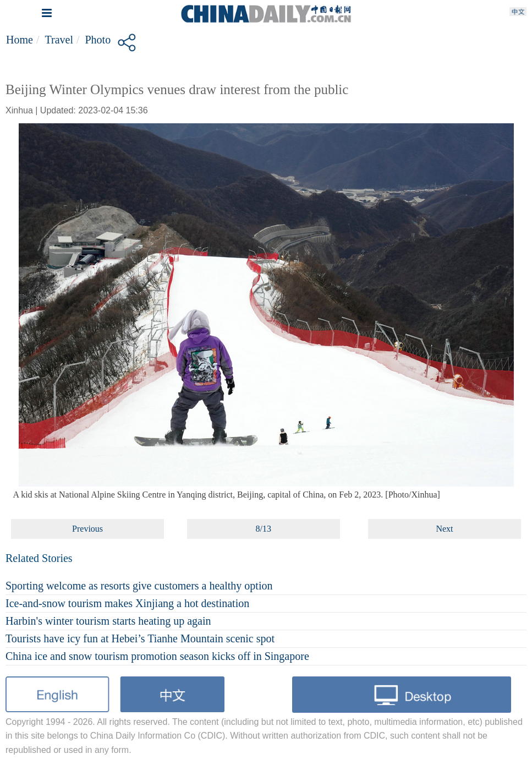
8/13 (263, 529)
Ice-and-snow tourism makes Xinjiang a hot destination (127, 603)
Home (20, 40)
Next (444, 529)
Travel (59, 40)
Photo (98, 40)
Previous (87, 529)
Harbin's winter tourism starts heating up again (108, 621)
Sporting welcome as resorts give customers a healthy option (139, 586)
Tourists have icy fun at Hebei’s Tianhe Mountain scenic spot (140, 638)
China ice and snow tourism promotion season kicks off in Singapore (157, 656)
